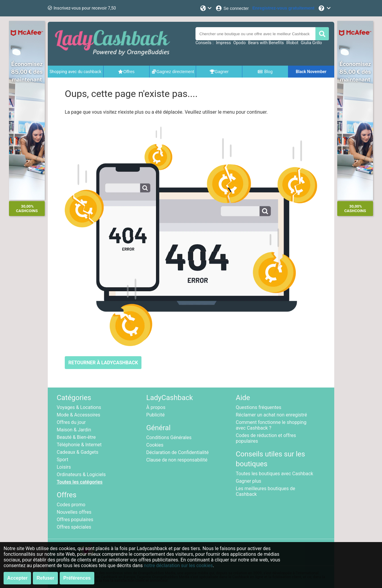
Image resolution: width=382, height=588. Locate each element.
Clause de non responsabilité (177, 460)
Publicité (155, 415)
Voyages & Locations (79, 407)
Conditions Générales (169, 437)
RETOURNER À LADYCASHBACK (103, 363)
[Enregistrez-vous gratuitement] (284, 8)
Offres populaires (75, 520)
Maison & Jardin (74, 430)
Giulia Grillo (311, 43)
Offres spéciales (74, 527)
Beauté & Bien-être (76, 437)
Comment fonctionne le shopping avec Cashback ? (271, 425)
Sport (63, 460)
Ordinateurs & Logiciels (81, 474)
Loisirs (64, 467)
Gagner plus (248, 481)
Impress (223, 43)
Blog (265, 72)
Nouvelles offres (74, 512)
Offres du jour (71, 422)
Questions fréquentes (258, 407)
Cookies (155, 445)
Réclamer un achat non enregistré (271, 415)
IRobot (292, 43)
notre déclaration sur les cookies (178, 565)
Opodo (239, 43)
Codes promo (71, 505)
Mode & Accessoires (78, 415)
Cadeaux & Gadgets (78, 452)
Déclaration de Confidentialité (177, 452)
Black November (311, 72)
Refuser (45, 578)
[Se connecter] (232, 8)
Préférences (77, 578)
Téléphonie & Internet (79, 445)
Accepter (17, 578)
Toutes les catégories (80, 482)
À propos (156, 407)
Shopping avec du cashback (76, 72)
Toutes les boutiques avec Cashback (274, 474)
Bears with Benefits (266, 43)
